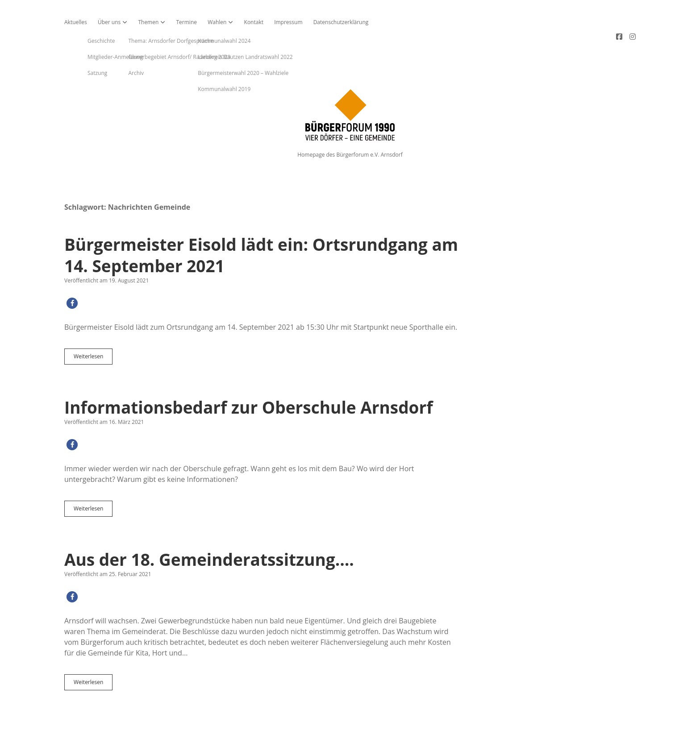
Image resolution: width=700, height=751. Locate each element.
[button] (72, 273)
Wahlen (217, 22)
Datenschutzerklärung (341, 22)
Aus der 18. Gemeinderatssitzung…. (209, 529)
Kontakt (254, 22)
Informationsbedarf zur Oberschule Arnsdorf (249, 377)
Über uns (109, 22)
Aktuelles (76, 22)
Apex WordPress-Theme (322, 741)
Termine (186, 22)
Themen (148, 22)
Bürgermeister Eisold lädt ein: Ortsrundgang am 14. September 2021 (261, 225)
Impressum (288, 22)
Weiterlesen (93, 328)
